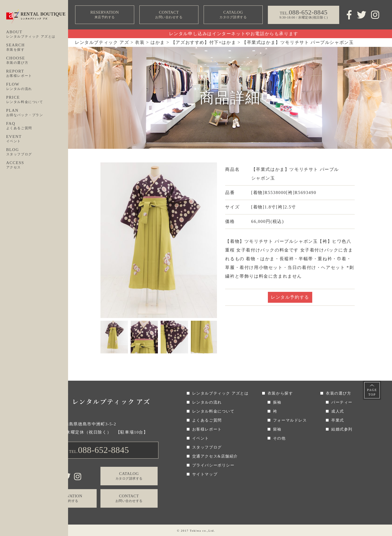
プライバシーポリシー (213, 465)
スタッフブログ (207, 447)
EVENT (37, 139)
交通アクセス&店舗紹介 (215, 456)
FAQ (37, 126)
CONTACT (169, 15)
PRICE (37, 100)
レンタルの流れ (207, 402)
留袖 (277, 429)
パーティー (342, 402)
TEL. (99, 450)
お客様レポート (207, 429)
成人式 (338, 411)
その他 (279, 438)
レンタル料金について (213, 411)
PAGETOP (372, 392)
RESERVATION (105, 15)
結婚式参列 (342, 429)
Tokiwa (195, 531)
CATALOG (233, 15)
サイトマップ (205, 474)
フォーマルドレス (290, 420)
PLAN (37, 113)
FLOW (37, 87)
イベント (201, 438)
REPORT (37, 74)
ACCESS (37, 165)
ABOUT (37, 34)
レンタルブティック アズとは (220, 393)
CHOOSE (37, 60)
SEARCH (37, 47)
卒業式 (338, 420)
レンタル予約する (290, 297)
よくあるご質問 (207, 420)
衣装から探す (280, 393)
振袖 (277, 402)
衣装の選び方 (339, 393)
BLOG (37, 152)
